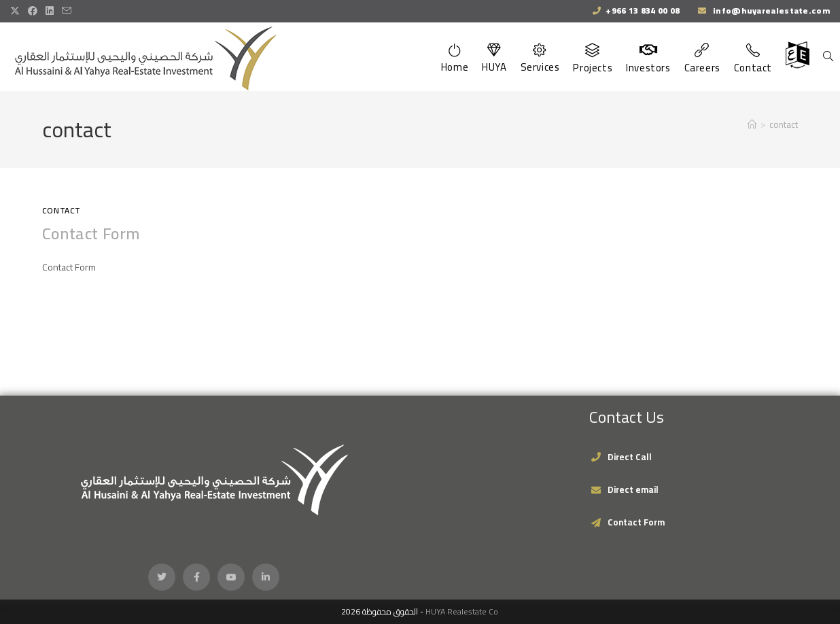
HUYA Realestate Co (462, 611)
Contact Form (91, 233)
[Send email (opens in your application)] (67, 11)
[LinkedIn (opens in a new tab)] (50, 11)
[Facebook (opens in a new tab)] (33, 11)
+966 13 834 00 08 (643, 11)
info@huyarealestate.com (770, 11)
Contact (62, 210)
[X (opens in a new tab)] (17, 11)
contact (784, 124)
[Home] (752, 124)
